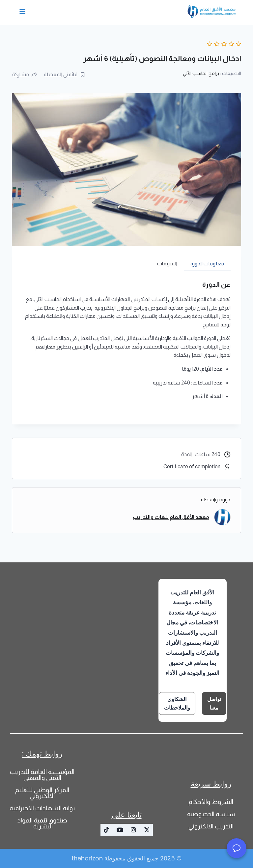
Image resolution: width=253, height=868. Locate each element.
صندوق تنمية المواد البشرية (42, 823)
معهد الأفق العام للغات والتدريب (171, 517)
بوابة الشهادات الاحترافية (42, 808)
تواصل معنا (214, 703)
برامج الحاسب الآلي (201, 73)
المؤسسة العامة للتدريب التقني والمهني (42, 775)
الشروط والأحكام (211, 802)
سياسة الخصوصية (211, 814)
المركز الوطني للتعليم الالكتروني (42, 793)
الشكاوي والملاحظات (177, 703)
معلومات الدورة (207, 264)
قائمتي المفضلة (65, 74)
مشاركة (25, 74)
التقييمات (167, 264)
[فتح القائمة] (23, 11)
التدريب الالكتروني (211, 826)
